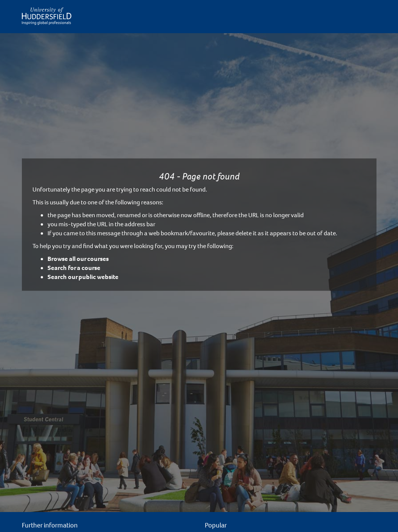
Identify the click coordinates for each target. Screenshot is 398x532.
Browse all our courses (78, 259)
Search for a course (74, 268)
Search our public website (83, 277)
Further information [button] (50, 525)
